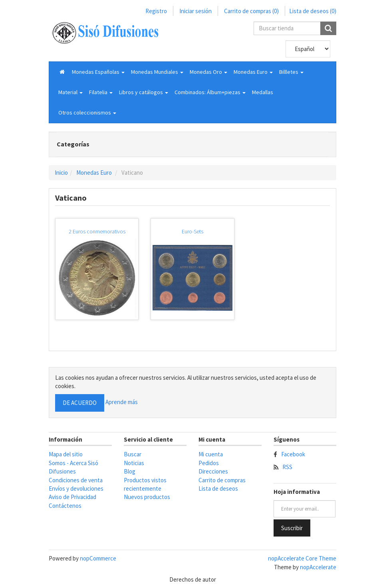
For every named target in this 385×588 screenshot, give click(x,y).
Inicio (61, 173)
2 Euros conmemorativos (97, 231)
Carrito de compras (222, 480)
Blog (130, 471)
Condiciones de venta (76, 480)
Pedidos (209, 463)
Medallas (263, 92)
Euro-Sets (192, 231)
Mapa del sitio (66, 454)
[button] (98, 72)
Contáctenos (65, 506)
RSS (287, 467)
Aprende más (122, 402)
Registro (156, 11)
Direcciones (213, 471)
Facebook (293, 454)
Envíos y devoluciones (76, 488)
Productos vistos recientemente (145, 484)
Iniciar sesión (195, 11)
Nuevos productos (147, 497)
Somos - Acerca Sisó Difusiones (73, 467)
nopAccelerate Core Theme (302, 558)
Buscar (133, 454)
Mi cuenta (211, 454)
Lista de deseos (218, 488)
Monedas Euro (94, 173)
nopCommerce (98, 558)
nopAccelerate (318, 567)
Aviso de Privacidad (72, 497)
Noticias (134, 463)
